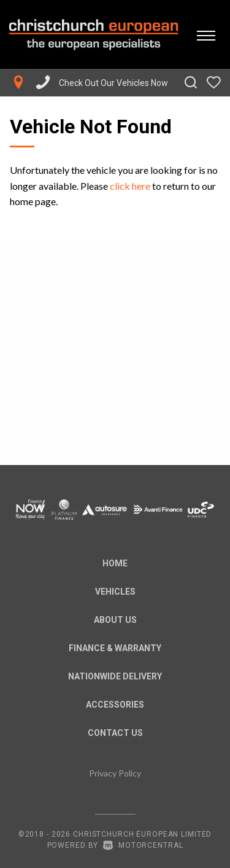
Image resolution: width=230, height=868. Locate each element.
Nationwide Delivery (115, 676)
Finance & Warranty (115, 648)
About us (115, 620)
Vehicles (115, 592)
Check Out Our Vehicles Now (113, 83)
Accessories (115, 705)
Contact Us (115, 733)
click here (130, 186)
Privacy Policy (115, 773)
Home (115, 563)
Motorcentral (143, 845)
